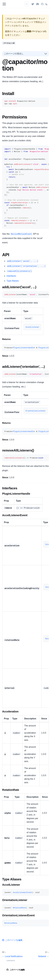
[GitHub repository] (42, 4)
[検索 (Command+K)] (27, 4)
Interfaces (11, 276)
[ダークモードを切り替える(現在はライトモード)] (47, 4)
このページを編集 (12, 940)
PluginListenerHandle (23, 348)
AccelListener (32, 327)
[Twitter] (33, 4)
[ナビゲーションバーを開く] (4, 4)
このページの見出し (14, 54)
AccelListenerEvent (22, 892)
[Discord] (38, 4)
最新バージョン (34, 31)
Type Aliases (13, 281)
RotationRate (19, 908)
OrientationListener (35, 411)
